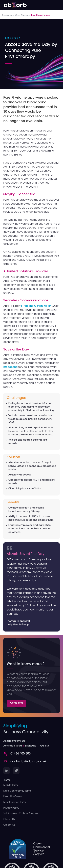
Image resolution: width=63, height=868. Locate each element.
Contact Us (17, 703)
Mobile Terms (11, 785)
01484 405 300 (20, 754)
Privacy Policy (11, 808)
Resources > (8, 15)
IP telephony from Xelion (36, 306)
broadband (10, 367)
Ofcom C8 (9, 825)
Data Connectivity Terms (17, 791)
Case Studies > (22, 15)
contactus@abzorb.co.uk (28, 762)
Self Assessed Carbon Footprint (21, 814)
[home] (14, 4)
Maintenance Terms (15, 802)
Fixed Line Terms (13, 797)
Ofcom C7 (9, 819)
